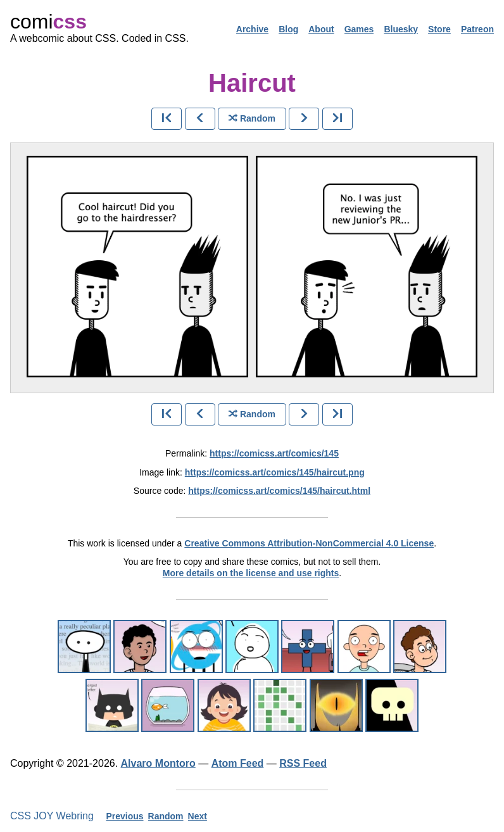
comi (48, 22)
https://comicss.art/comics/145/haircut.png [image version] (275, 472)
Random (166, 816)
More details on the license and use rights (251, 573)
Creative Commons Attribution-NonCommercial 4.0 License (309, 543)
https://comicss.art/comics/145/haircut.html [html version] (279, 491)
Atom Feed (238, 763)
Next (198, 816)
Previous (124, 816)
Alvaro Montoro (158, 763)
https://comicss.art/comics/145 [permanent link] (274, 453)
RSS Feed (303, 763)
